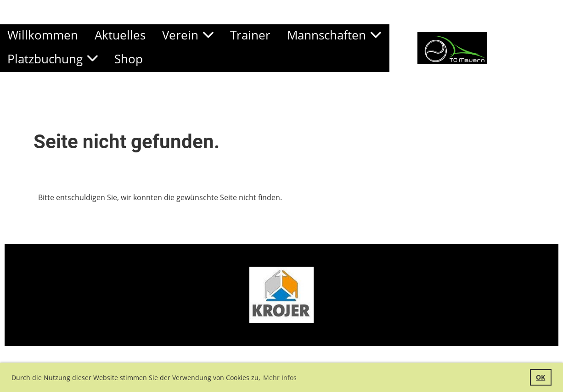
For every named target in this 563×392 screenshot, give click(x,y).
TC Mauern (525, 48)
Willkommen (43, 35)
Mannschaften (334, 35)
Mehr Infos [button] (280, 378)
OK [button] (540, 377)
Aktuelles (120, 35)
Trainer (250, 35)
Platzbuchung (53, 59)
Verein (188, 35)
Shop (129, 59)
